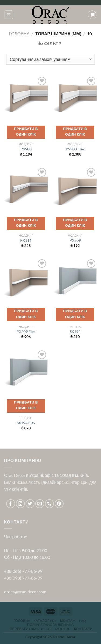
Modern (63, 629)
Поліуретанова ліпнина (50, 625)
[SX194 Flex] (26, 371)
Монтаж (68, 621)
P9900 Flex (75, 149)
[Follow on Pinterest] (59, 504)
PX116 (26, 240)
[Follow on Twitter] (30, 504)
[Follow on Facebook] (11, 504)
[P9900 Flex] (75, 97)
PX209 (75, 240)
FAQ (83, 621)
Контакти (83, 629)
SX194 (75, 332)
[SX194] (75, 280)
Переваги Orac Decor (31, 629)
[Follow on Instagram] (20, 504)
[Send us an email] (40, 504)
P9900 (26, 149)
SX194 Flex (26, 423)
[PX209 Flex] (26, 280)
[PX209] (75, 189)
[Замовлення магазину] (50, 59)
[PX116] (26, 189)
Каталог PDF (45, 621)
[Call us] (49, 504)
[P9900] (26, 97)
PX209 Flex (26, 332)
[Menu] (9, 15)
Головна (19, 34)
